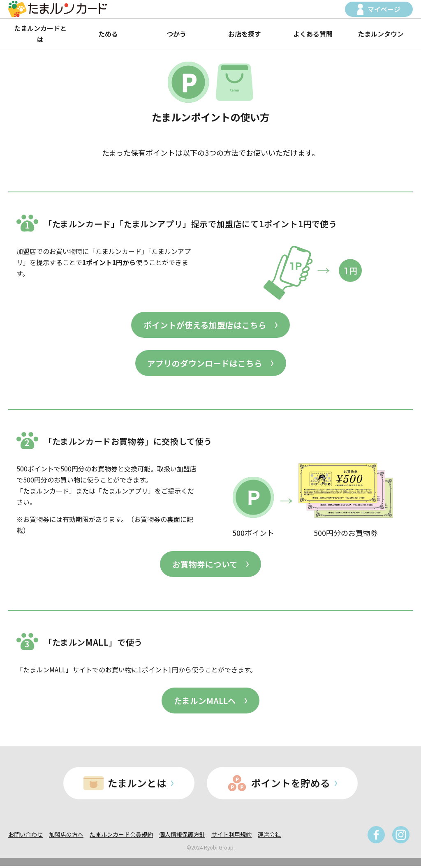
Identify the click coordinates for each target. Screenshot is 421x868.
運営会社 (269, 836)
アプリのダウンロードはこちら (205, 364)
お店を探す (245, 34)
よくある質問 (313, 34)
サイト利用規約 (231, 836)
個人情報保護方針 (182, 836)
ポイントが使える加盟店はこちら (205, 325)
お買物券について (205, 565)
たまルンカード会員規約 (121, 836)
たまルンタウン (381, 34)
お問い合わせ (25, 836)
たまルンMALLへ (205, 702)
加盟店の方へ (66, 836)
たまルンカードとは (40, 33)
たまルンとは (137, 785)
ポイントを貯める (291, 785)
